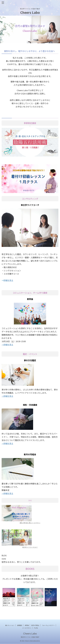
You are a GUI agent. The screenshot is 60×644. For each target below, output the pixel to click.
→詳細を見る (7, 345)
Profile (36, 628)
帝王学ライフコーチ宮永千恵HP (30, 637)
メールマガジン (27, 628)
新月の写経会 (35, 625)
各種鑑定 (20, 625)
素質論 (27, 625)
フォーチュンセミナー (48, 625)
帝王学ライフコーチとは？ (30, 547)
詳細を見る (8, 280)
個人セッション (10, 625)
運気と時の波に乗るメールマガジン (30, 523)
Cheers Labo (30, 12)
